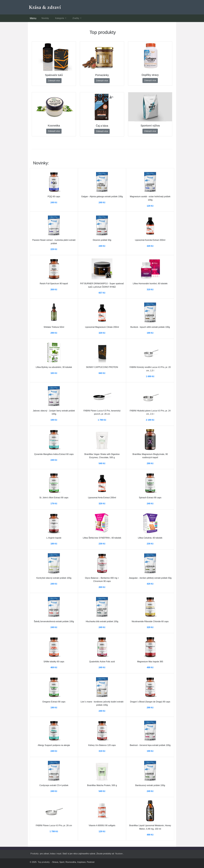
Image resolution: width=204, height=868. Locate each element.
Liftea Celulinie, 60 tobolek (150, 538)
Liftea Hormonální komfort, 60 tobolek (150, 284)
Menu (33, 18)
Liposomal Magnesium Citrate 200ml (102, 327)
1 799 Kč (102, 420)
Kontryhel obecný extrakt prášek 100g (54, 578)
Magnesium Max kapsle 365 (150, 662)
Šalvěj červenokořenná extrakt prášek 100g (54, 621)
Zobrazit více (54, 81)
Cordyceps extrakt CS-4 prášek (54, 785)
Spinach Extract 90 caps (150, 498)
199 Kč (150, 333)
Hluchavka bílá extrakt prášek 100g (102, 621)
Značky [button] (76, 18)
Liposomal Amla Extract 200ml (102, 498)
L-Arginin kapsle (54, 538)
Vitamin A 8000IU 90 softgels (102, 825)
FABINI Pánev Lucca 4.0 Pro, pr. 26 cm (54, 825)
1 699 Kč (150, 376)
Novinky (45, 18)
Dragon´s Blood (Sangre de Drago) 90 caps (150, 702)
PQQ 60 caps (54, 197)
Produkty (35, 854)
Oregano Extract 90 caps (54, 702)
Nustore (119, 854)
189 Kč (54, 544)
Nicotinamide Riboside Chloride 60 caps (150, 621)
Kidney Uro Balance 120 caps (102, 745)
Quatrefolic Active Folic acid (102, 662)
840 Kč (102, 373)
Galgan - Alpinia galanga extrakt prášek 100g (102, 197)
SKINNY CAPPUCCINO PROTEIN (102, 367)
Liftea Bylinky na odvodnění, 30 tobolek (54, 367)
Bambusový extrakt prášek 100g (150, 785)
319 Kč (150, 290)
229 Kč (54, 249)
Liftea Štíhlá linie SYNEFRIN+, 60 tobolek (102, 538)
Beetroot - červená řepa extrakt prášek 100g (150, 745)
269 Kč (54, 290)
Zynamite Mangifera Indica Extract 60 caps (54, 454)
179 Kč (54, 504)
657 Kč (102, 293)
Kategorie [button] (60, 18)
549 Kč (102, 463)
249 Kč (54, 203)
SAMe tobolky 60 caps (54, 662)
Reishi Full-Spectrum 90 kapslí (54, 284)
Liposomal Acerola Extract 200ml (150, 240)
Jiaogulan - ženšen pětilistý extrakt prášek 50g (150, 578)
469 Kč (54, 667)
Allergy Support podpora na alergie (54, 745)
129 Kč (150, 206)
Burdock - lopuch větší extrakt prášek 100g (150, 327)
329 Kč (150, 246)
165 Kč (54, 373)
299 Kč (54, 333)
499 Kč (150, 667)
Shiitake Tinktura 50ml (54, 327)
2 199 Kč (150, 420)
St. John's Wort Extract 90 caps (54, 498)
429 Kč (150, 584)
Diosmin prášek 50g (102, 240)
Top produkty (44, 862)
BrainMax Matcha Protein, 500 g (102, 785)
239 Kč (102, 544)
